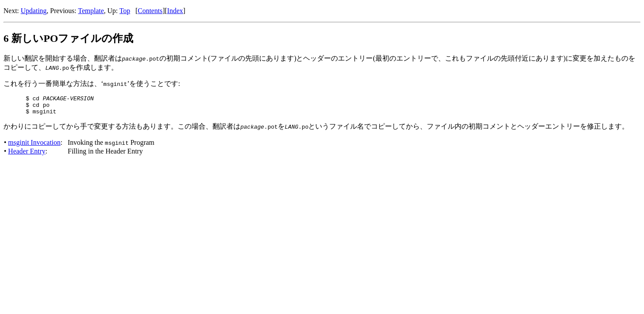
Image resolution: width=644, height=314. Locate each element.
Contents (150, 11)
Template (91, 11)
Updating (34, 11)
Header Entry (27, 155)
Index (175, 11)
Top (125, 11)
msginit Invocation (34, 146)
